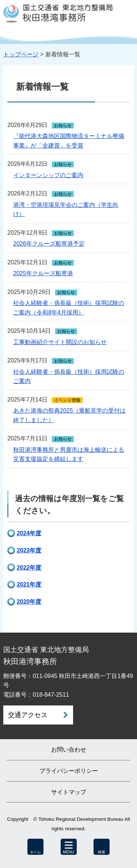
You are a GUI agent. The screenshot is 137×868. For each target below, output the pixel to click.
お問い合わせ (69, 750)
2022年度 (29, 568)
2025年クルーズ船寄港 (43, 273)
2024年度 (29, 533)
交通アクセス (28, 715)
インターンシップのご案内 (48, 175)
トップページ (21, 54)
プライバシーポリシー (69, 771)
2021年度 (29, 584)
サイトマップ (69, 792)
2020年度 (29, 602)
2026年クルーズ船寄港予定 (49, 244)
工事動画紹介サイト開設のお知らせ (60, 342)
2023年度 (29, 550)
